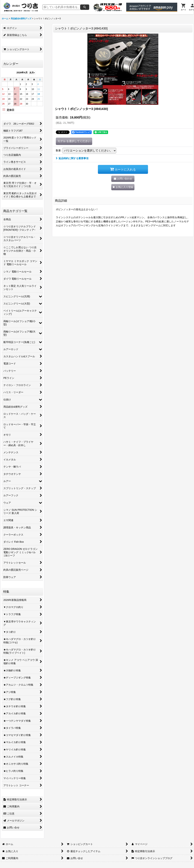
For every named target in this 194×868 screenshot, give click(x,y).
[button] (123, 187)
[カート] (183, 7)
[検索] (85, 7)
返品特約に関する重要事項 (72, 158)
